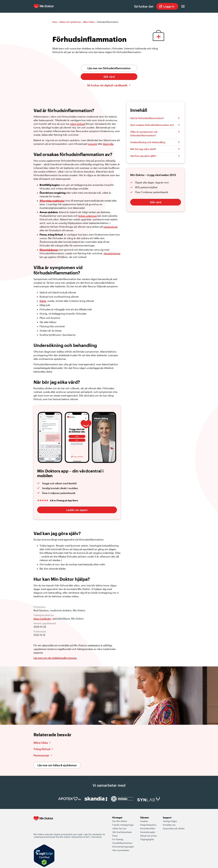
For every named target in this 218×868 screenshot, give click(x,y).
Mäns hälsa (89, 22)
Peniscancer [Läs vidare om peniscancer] (41, 755)
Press (115, 836)
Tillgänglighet (147, 839)
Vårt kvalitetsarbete (122, 832)
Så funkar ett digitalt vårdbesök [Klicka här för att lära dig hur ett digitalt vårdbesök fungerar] (107, 85)
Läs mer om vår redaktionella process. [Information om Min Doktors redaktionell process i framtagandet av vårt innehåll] (55, 658)
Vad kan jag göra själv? (143, 156)
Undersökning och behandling (148, 142)
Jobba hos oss (119, 828)
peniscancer (111, 227)
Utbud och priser (148, 836)
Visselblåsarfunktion (122, 843)
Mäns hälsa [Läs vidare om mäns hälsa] (41, 743)
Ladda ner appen (77, 510)
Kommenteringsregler (123, 847)
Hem (55, 22)
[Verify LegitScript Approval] (44, 856)
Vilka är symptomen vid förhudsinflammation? (144, 133)
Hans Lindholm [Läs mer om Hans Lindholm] (42, 619)
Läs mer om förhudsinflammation (109, 68)
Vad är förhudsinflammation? (147, 118)
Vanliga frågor (170, 821)
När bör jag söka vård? (143, 149)
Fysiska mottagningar (123, 825)
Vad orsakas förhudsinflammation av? (152, 125)
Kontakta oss (169, 825)
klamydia (108, 144)
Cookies (144, 821)
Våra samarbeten (121, 850)
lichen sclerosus (88, 216)
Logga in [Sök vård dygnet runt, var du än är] (169, 6)
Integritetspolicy (148, 825)
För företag (118, 839)
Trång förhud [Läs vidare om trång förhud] (42, 749)
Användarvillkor (148, 828)
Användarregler (148, 832)
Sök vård (109, 77)
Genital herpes (112, 253)
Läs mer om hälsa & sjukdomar (57, 765)
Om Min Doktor (120, 821)
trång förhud (78, 124)
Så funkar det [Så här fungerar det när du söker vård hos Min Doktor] (144, 6)
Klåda (43, 301)
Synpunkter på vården (174, 828)
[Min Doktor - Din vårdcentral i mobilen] (43, 824)
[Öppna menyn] (183, 6)
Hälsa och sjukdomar (70, 22)
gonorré (92, 144)
